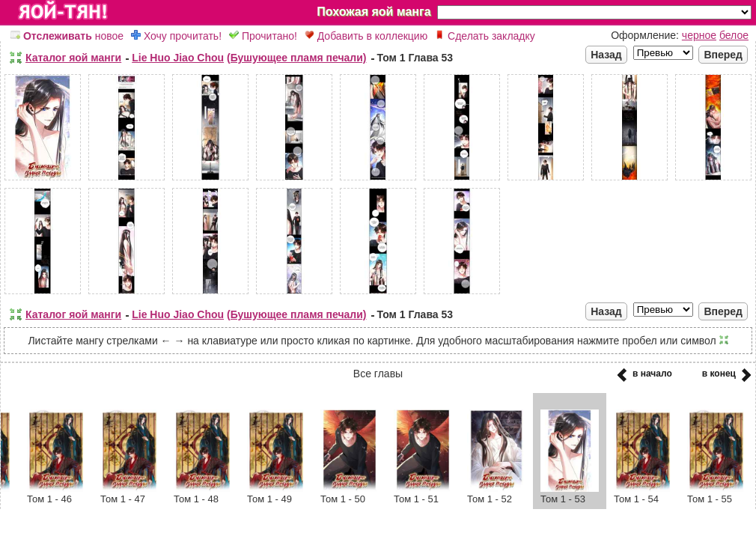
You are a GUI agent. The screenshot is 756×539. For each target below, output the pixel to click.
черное (699, 35)
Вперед (723, 55)
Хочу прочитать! (176, 36)
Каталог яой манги (73, 58)
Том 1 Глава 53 (415, 58)
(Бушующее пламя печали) (297, 58)
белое (734, 35)
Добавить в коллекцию (366, 36)
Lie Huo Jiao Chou (178, 58)
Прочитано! (263, 36)
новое (67, 36)
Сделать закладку (485, 36)
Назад (606, 55)
